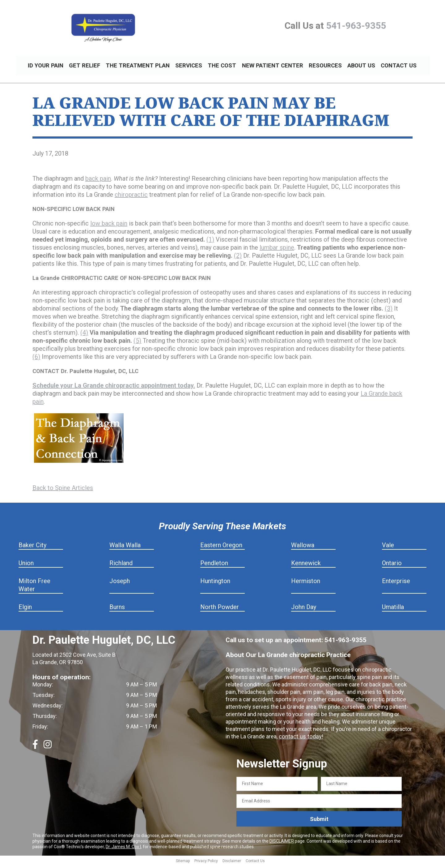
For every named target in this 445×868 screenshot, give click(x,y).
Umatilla (393, 610)
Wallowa (303, 548)
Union (26, 566)
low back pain (109, 226)
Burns (117, 610)
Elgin (25, 610)
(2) (238, 258)
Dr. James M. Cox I (123, 849)
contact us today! (300, 739)
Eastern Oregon (221, 548)
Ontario (392, 566)
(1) (210, 242)
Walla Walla (125, 548)
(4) (84, 335)
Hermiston (306, 584)
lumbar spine (277, 250)
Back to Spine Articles (63, 491)
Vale (388, 548)
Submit (319, 822)
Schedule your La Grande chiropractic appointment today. (114, 388)
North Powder (220, 610)
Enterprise (396, 584)
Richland (121, 566)
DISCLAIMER (282, 844)
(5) (137, 343)
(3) (389, 311)
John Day (304, 610)
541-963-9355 (356, 26)
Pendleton (214, 566)
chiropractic (131, 197)
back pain (98, 181)
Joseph (120, 584)
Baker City (32, 548)
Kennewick (306, 566)
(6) (36, 359)
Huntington (215, 584)
